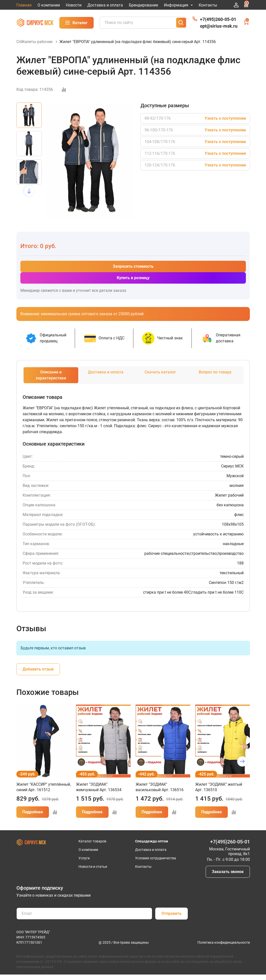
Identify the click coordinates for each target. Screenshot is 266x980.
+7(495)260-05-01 (218, 19)
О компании (49, 5)
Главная (24, 5)
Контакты (208, 5)
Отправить (171, 919)
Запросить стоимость (133, 272)
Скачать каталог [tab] (160, 378)
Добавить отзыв (38, 675)
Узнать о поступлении (225, 124)
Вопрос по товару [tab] (215, 378)
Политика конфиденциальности (224, 948)
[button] (29, 196)
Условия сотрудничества (156, 864)
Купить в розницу (133, 283)
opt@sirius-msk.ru (219, 26)
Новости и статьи (93, 872)
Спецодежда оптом (152, 847)
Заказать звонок (228, 877)
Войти (236, 5)
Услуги (84, 864)
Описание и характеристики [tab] (51, 381)
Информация (178, 5)
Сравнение (246, 4)
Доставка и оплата (105, 5)
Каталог (76, 23)
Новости (74, 5)
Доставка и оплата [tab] (106, 378)
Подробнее (33, 817)
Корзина (247, 22)
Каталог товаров (92, 847)
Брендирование (143, 5)
